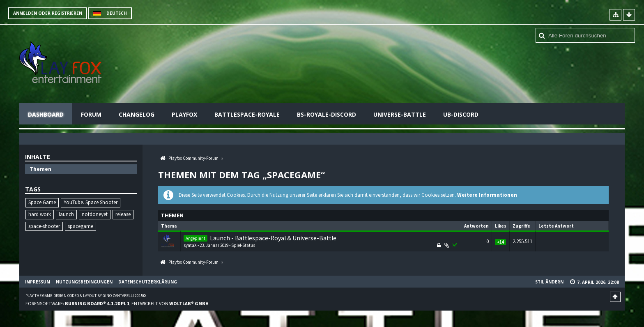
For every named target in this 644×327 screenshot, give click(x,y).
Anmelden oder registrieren (48, 13)
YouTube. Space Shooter (91, 202)
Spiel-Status (243, 245)
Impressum (38, 282)
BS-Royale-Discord (327, 114)
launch (66, 214)
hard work (40, 214)
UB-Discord (461, 114)
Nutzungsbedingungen (84, 282)
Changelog (137, 114)
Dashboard (46, 114)
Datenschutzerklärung (148, 282)
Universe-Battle (400, 114)
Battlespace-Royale (247, 114)
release (123, 214)
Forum (91, 114)
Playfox (184, 114)
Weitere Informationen (487, 195)
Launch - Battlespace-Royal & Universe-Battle (273, 238)
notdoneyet (95, 214)
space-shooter (44, 226)
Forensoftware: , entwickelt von (117, 303)
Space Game (42, 202)
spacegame (80, 226)
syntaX (190, 245)
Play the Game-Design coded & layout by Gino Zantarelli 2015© (86, 296)
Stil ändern (549, 282)
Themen (40, 169)
